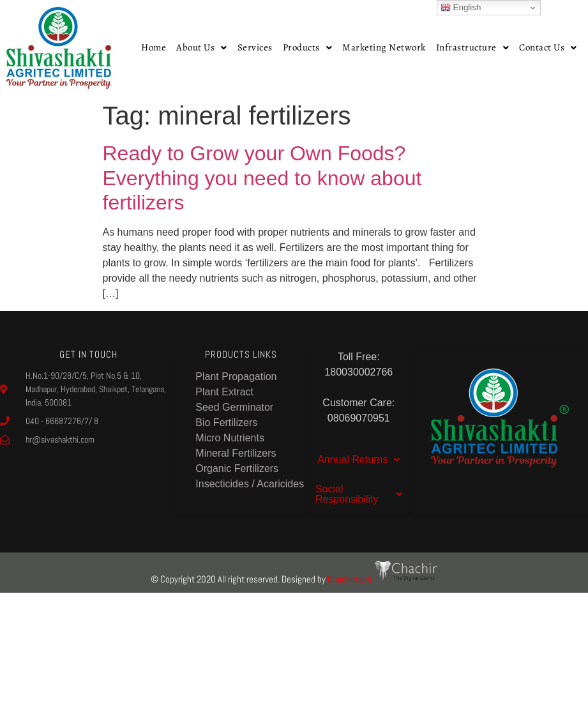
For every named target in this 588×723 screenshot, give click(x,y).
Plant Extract (224, 392)
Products (308, 47)
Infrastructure (473, 47)
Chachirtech (382, 579)
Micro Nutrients (230, 438)
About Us (202, 47)
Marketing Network (384, 47)
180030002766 (358, 372)
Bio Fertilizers (226, 422)
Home (154, 47)
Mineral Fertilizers (236, 453)
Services (255, 47)
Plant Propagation (236, 377)
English (461, 8)
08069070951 (359, 418)
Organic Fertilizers (237, 468)
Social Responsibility (359, 494)
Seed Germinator (234, 407)
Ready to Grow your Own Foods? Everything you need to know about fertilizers (262, 178)
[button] (202, 48)
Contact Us (548, 47)
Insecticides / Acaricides (250, 484)
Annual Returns (358, 460)
